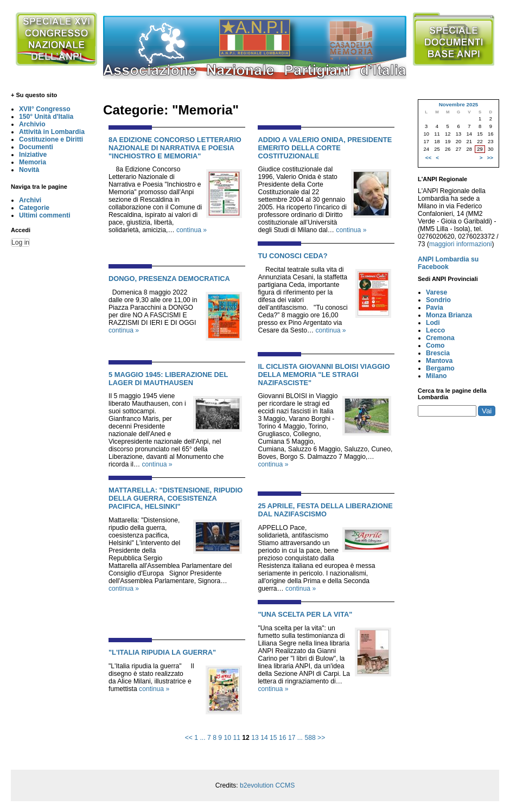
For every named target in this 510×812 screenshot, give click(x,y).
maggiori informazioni (461, 244)
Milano (436, 376)
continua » (192, 230)
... (202, 738)
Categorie (34, 208)
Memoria (33, 162)
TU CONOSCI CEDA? (292, 256)
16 (283, 738)
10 (227, 738)
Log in (20, 242)
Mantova (439, 361)
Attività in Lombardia (52, 132)
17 (292, 738)
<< (189, 738)
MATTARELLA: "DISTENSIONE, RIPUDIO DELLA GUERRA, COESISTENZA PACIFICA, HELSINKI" (176, 498)
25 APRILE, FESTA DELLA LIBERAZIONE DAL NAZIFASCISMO (325, 510)
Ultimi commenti (45, 215)
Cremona (440, 338)
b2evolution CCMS (267, 785)
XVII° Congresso (45, 109)
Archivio (32, 124)
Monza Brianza (449, 315)
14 (264, 738)
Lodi (433, 323)
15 (273, 738)
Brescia (438, 353)
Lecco (435, 330)
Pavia (435, 308)
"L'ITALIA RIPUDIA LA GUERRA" (162, 652)
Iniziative (33, 155)
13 (255, 738)
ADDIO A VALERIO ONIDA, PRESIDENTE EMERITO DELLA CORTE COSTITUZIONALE (325, 148)
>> (321, 738)
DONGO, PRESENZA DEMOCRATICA (169, 279)
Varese (436, 292)
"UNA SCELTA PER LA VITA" (305, 614)
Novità (29, 170)
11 (237, 738)
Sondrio (438, 300)
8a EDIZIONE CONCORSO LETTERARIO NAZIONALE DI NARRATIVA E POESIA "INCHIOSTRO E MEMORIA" (175, 148)
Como (435, 346)
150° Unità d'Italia (46, 117)
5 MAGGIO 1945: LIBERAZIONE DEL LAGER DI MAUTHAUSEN (168, 379)
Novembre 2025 (459, 104)
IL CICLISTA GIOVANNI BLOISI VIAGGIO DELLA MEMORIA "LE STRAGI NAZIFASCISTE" (324, 375)
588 (310, 738)
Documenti (36, 147)
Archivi (30, 200)
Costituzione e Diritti (51, 139)
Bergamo (440, 368)
